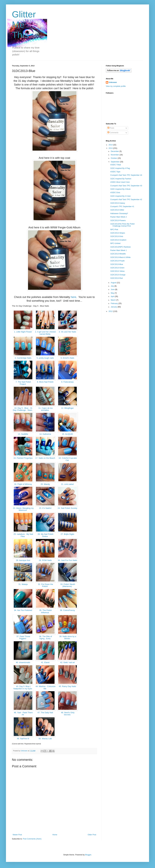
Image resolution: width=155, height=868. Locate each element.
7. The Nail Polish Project (23, 383)
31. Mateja (23, 584)
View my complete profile (116, 86)
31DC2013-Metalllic (118, 254)
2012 (111, 311)
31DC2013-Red (116, 278)
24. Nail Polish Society (67, 508)
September (115, 162)
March (113, 300)
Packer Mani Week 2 (119, 217)
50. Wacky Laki (45, 739)
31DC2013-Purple (117, 261)
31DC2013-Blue (117, 264)
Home (55, 835)
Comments (113, 133)
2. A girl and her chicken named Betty (45, 333)
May (113, 293)
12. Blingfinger (68, 408)
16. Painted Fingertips (23, 458)
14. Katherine (45, 434)
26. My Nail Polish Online (45, 535)
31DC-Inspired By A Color (120, 196)
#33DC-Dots (115, 193)
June (113, 289)
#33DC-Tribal (116, 165)
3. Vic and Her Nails (68, 332)
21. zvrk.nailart (67, 484)
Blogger (88, 855)
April (113, 296)
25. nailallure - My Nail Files (23, 535)
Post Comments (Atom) (32, 839)
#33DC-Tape (115, 172)
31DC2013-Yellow (117, 271)
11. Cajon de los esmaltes (45, 409)
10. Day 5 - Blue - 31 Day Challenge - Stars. (23, 409)
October (114, 158)
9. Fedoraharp (67, 382)
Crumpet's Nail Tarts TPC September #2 (126, 200)
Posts (111, 128)
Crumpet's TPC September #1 (122, 207)
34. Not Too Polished (23, 610)
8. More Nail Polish (45, 382)
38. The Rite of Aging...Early (45, 638)
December (115, 151)
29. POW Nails (45, 560)
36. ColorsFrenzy (68, 610)
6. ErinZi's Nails (67, 358)
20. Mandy (45, 484)
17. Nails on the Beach (45, 458)
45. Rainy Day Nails (67, 686)
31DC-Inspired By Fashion (121, 179)
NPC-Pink (114, 230)
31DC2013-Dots (117, 236)
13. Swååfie (23, 434)
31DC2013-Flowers (118, 220)
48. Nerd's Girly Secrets (67, 714)
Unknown (113, 82)
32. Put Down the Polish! (45, 585)
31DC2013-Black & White (120, 257)
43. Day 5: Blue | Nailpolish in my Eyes (23, 688)
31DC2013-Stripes (118, 233)
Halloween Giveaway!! (119, 214)
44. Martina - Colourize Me (45, 688)
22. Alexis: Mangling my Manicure (23, 509)
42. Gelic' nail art (67, 662)
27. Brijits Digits (67, 534)
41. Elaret (45, 662)
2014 (111, 145)
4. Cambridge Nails (23, 358)
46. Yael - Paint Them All (23, 714)
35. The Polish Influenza (45, 611)
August (114, 283)
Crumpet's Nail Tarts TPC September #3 (126, 186)
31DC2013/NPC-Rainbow (120, 247)
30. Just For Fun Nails (67, 560)
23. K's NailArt (45, 508)
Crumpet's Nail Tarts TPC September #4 (126, 175)
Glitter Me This (24, 25)
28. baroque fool (23, 560)
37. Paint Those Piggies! (23, 638)
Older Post (92, 835)
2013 (111, 148)
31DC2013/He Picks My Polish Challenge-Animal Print (122, 225)
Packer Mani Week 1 (119, 250)
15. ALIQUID (67, 434)
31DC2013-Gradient (118, 240)
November (115, 155)
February (115, 303)
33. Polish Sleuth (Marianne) (67, 585)
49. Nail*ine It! (23, 739)
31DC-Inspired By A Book (120, 189)
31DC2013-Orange (118, 275)
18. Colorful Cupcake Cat (67, 459)
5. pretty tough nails (45, 358)
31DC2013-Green (117, 268)
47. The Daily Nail (45, 713)
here (73, 297)
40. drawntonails (23, 662)
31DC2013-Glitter (117, 210)
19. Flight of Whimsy (23, 484)
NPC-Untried (115, 243)
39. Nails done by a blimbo (67, 638)
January (114, 307)
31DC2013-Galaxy (118, 203)
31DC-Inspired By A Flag (120, 168)
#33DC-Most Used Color (120, 182)
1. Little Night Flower (23, 332)
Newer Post (17, 835)
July (113, 286)
